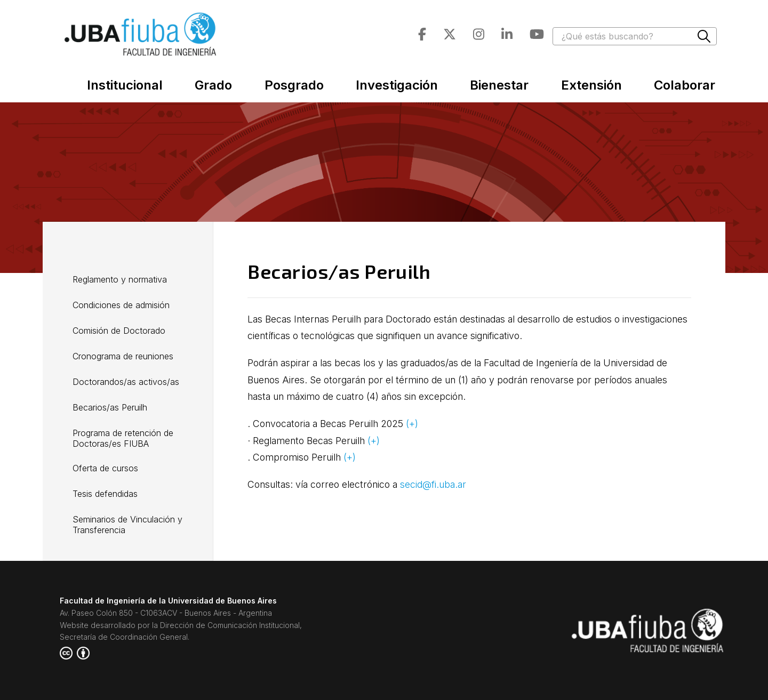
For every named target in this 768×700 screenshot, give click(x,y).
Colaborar (685, 85)
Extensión (591, 85)
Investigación (397, 85)
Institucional (125, 85)
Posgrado (294, 85)
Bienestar (499, 85)
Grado (213, 85)
